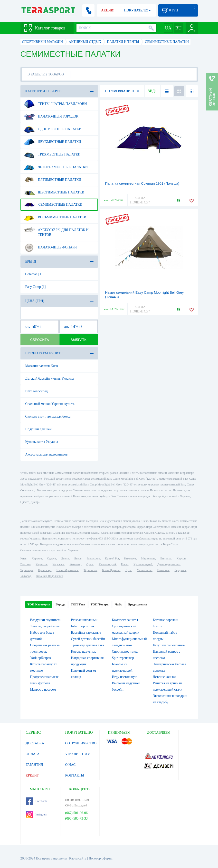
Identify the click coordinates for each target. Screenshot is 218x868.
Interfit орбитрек (83, 626)
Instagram (37, 814)
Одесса (51, 558)
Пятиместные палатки (52, 180)
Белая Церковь (111, 570)
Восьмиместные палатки (55, 217)
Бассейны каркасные (86, 633)
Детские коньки (164, 677)
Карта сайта (78, 858)
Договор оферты (101, 858)
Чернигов (42, 564)
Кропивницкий (143, 564)
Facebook (36, 801)
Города (60, 604)
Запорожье (93, 558)
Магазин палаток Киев (42, 366)
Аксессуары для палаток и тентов (56, 230)
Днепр (65, 558)
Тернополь (90, 570)
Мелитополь (144, 570)
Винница (166, 558)
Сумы (90, 564)
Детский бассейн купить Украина (50, 379)
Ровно (125, 564)
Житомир (76, 564)
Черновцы (27, 570)
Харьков (37, 558)
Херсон (181, 558)
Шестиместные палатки (54, 192)
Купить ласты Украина (42, 442)
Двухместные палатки (52, 142)
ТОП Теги (78, 604)
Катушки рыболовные (169, 645)
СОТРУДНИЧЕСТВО (81, 743)
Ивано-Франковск (67, 570)
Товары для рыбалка (45, 626)
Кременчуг (45, 570)
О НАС (70, 765)
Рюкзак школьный (84, 620)
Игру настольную (125, 677)
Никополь (163, 570)
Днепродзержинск (169, 564)
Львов (78, 558)
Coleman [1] (34, 274)
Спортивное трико (125, 652)
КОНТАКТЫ (75, 775)
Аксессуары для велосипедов (47, 454)
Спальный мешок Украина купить (50, 404)
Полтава (26, 564)
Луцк (128, 570)
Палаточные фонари (50, 247)
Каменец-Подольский (50, 576)
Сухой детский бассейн (88, 639)
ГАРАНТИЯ (34, 765)
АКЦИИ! (108, 10)
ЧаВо (118, 604)
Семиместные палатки (53, 205)
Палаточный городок (51, 117)
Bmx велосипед (37, 391)
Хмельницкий (107, 564)
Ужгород (26, 576)
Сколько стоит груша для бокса (48, 416)
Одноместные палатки (53, 129)
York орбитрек (41, 658)
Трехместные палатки (52, 155)
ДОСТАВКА (35, 743)
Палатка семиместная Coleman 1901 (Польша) (142, 183)
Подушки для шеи (38, 429)
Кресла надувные (84, 652)
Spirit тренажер (123, 658)
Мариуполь (148, 558)
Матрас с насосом (43, 690)
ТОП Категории (39, 604)
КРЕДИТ (32, 775)
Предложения (137, 604)
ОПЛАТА (33, 754)
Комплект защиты (125, 620)
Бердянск (180, 570)
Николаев (130, 558)
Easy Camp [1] (36, 287)
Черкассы (59, 564)
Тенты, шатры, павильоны (56, 104)
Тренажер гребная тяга (88, 645)
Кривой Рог (112, 558)
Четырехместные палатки (56, 167)
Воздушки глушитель (46, 620)
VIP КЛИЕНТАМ (78, 754)
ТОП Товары (100, 604)
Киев (24, 558)
